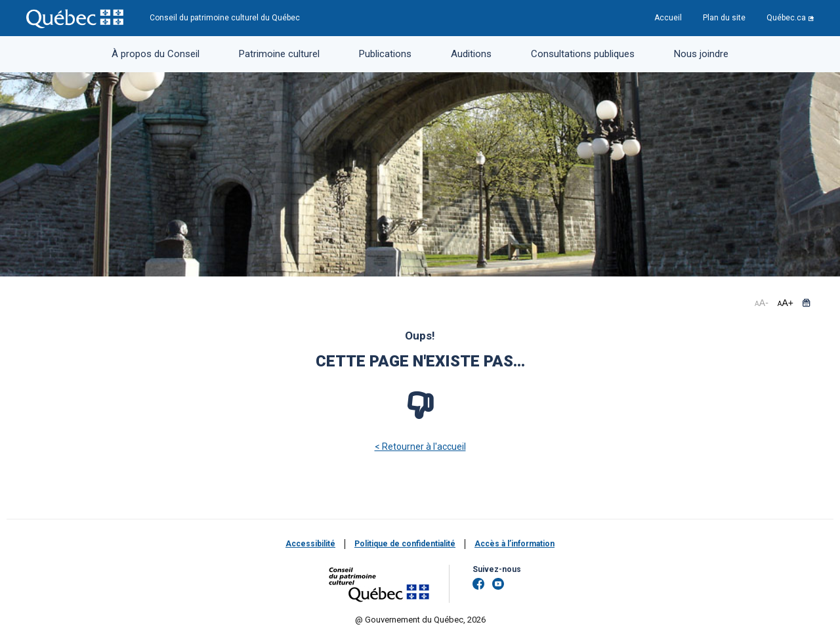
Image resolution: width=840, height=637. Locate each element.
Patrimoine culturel (279, 54)
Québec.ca (786, 18)
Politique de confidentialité (405, 544)
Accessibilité (310, 544)
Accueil (668, 18)
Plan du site (724, 18)
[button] (806, 303)
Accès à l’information (514, 544)
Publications (385, 54)
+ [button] (786, 303)
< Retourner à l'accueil (420, 447)
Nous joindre (701, 54)
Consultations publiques (583, 54)
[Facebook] (478, 584)
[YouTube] (498, 584)
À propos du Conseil (156, 54)
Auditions (471, 54)
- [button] (762, 303)
